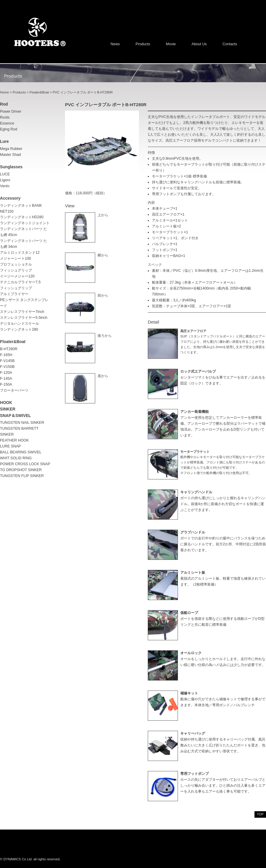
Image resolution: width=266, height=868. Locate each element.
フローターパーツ (14, 390)
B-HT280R (9, 349)
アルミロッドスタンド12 (20, 253)
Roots (5, 117)
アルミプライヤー (14, 294)
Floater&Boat (39, 92)
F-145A (6, 379)
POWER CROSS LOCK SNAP (25, 464)
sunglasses (11, 167)
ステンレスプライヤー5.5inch (24, 318)
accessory (10, 198)
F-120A (6, 373)
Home (4, 92)
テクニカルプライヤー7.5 (20, 282)
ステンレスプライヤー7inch (22, 312)
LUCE (5, 174)
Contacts (230, 44)
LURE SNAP (10, 446)
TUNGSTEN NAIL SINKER (22, 423)
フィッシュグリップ (16, 288)
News (115, 44)
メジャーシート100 (16, 258)
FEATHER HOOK (14, 440)
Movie (171, 44)
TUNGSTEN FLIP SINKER (22, 476)
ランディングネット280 (19, 329)
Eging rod (9, 129)
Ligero (5, 180)
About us (199, 44)
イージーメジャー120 (17, 276)
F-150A (6, 384)
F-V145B (7, 361)
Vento (5, 186)
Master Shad (10, 155)
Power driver (11, 111)
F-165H (6, 355)
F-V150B (7, 367)
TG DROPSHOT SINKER (21, 470)
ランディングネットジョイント (25, 223)
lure (4, 142)
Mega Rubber (11, 149)
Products (143, 44)
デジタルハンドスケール (20, 324)
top (260, 814)
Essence (7, 123)
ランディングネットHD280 (22, 217)
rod (4, 104)
